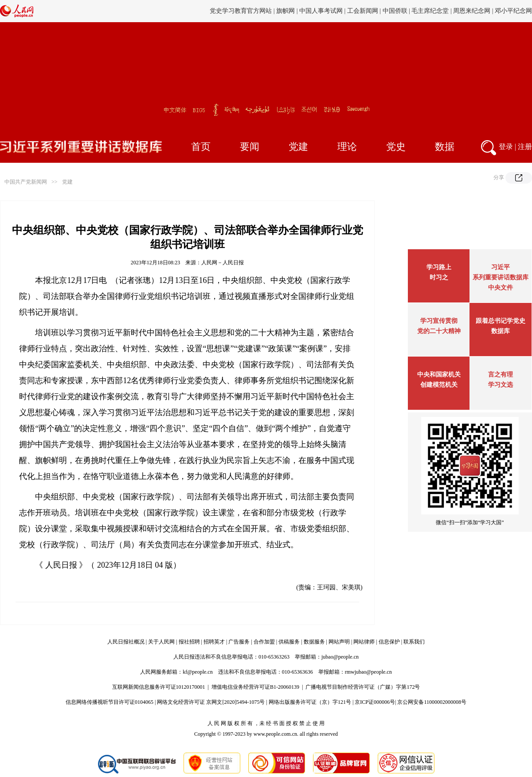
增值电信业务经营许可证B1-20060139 (255, 687)
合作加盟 (264, 642)
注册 (525, 147)
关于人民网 (161, 642)
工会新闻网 (363, 11)
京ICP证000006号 (375, 702)
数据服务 (314, 642)
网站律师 (364, 642)
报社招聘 (189, 642)
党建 (298, 147)
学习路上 (439, 267)
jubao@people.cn (340, 657)
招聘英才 (214, 642)
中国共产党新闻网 (26, 182)
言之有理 (501, 375)
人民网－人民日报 (223, 263)
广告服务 (239, 642)
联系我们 (414, 642)
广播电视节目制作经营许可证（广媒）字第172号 (363, 687)
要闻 (250, 147)
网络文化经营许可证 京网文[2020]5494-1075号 (211, 702)
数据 (445, 147)
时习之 (439, 277)
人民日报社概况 (126, 642)
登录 (506, 147)
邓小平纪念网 (513, 11)
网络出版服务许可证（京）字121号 (310, 702)
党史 (396, 147)
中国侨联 (395, 11)
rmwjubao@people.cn (368, 672)
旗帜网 (286, 11)
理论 (347, 147)
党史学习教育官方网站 (242, 11)
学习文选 (501, 385)
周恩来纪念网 (472, 11)
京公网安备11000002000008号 (432, 702)
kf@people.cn (198, 672)
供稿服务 (289, 642)
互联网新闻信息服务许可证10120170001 (159, 687)
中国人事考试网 (321, 11)
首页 (201, 147)
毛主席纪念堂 (430, 11)
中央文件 (501, 288)
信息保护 (389, 642)
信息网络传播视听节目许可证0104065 (110, 702)
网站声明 (339, 642)
